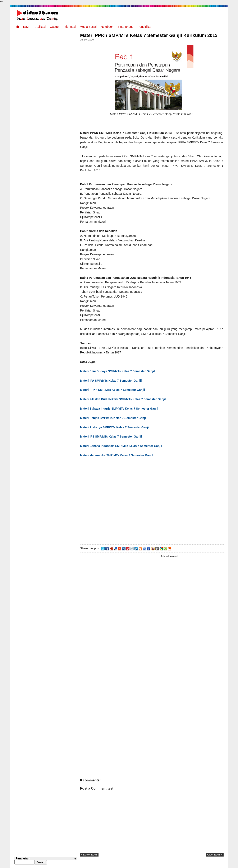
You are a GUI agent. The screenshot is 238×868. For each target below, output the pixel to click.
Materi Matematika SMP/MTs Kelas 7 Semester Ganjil (118, 455)
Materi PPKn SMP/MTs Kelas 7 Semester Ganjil (114, 390)
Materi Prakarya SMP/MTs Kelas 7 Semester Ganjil (116, 427)
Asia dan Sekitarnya (49, 121)
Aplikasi (41, 27)
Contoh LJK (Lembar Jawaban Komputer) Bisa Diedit (53, 189)
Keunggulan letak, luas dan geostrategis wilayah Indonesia (53, 221)
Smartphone (125, 27)
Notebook (107, 27)
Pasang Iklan (160, 864)
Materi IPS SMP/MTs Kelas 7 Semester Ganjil (112, 437)
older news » (215, 855)
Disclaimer (216, 864)
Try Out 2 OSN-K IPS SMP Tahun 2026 (54, 203)
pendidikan (145, 27)
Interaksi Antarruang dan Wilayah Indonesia (52, 155)
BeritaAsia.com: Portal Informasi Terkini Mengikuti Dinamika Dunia (54, 173)
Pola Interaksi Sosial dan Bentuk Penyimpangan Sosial (53, 141)
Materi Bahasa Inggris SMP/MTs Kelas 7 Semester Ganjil (121, 409)
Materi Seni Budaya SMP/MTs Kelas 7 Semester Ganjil (119, 371)
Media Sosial (88, 27)
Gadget (55, 27)
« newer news (91, 855)
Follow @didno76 (26, 240)
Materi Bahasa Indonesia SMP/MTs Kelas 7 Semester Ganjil (123, 446)
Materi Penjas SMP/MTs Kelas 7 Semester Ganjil (115, 418)
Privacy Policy (198, 864)
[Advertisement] (152, 500)
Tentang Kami (179, 864)
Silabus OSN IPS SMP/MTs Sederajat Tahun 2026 (54, 110)
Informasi (70, 27)
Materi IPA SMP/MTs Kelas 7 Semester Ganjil (113, 381)
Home (26, 27)
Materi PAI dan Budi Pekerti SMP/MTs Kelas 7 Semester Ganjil (124, 399)
